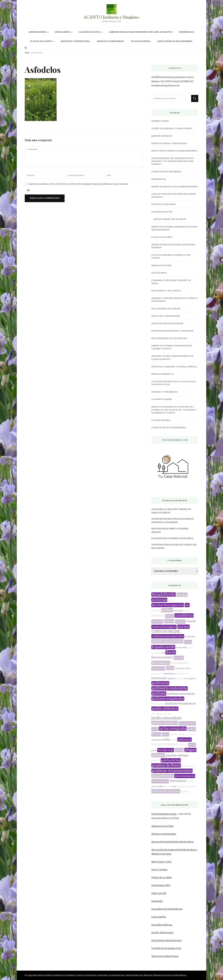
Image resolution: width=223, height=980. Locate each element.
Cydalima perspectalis (168, 636)
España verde (163, 647)
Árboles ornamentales (164, 834)
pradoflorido (162, 776)
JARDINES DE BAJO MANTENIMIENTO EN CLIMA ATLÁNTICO (141, 32)
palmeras (184, 740)
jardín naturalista (166, 718)
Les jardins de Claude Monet (167, 909)
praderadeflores (188, 766)
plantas (158, 755)
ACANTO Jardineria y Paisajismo (111, 17)
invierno (180, 679)
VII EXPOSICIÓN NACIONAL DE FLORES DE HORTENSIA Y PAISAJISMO (173, 521)
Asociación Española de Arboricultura (172, 842)
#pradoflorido (164, 594)
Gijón (170, 668)
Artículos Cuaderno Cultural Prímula (174, 367)
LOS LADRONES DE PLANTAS (166, 309)
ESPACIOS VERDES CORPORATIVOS (169, 143)
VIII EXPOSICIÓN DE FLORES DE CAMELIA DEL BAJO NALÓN (174, 546)
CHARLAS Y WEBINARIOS (110, 41)
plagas (190, 750)
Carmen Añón (157, 622)
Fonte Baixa (179, 658)
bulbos (167, 610)
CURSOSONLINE (166, 632)
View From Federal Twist (165, 956)
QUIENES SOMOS (37, 32)
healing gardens (182, 674)
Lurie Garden (159, 917)
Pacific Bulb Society (162, 933)
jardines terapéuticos (181, 703)
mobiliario (192, 729)
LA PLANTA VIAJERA (162, 399)
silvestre (167, 787)
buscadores (178, 611)
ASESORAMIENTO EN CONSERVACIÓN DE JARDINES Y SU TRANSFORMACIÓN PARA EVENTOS (173, 161)
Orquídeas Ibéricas (162, 925)
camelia (187, 611)
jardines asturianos (181, 694)
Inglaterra (172, 679)
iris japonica (191, 679)
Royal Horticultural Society (166, 940)
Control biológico (164, 627)
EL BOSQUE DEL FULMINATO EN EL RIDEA (172, 538)
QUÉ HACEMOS (62, 32)
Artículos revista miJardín (167, 324)
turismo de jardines (166, 791)
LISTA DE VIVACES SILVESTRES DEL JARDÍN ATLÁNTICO (174, 196)
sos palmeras (182, 787)
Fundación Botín (158, 668)
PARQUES (183, 745)
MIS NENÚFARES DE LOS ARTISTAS (169, 338)
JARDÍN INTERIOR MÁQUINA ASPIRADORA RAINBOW (173, 246)
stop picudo (193, 787)
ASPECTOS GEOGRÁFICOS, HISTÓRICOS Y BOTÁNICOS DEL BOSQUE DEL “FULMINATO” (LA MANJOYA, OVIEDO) (174, 410)
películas (192, 745)
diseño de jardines (167, 641)
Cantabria (169, 616)
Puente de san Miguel (160, 781)
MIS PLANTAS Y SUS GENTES (166, 291)
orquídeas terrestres (187, 734)
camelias (158, 616)
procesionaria (185, 776)
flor (163, 653)
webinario (185, 792)
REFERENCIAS (187, 32)
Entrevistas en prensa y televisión (172, 331)
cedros (169, 621)
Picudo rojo (166, 750)
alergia (182, 595)
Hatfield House (169, 674)
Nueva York (156, 734)
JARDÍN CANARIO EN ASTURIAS (170, 219)
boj (187, 605)
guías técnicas (157, 674)
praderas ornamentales (172, 771)
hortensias (159, 678)
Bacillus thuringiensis (168, 605)
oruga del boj (156, 740)
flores (171, 652)
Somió (174, 787)
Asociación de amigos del (166, 850)
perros (154, 750)
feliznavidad (156, 653)
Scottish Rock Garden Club (166, 948)
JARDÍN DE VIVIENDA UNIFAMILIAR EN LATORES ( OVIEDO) (172, 347)
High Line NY (159, 893)
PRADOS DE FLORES (161, 266)
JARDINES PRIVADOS (162, 136)
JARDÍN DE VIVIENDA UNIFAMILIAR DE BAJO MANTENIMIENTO (174, 228)
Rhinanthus (178, 781)
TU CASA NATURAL (141, 41)
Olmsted (166, 734)
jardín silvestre (165, 723)
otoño (166, 740)
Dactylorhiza (190, 637)
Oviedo (174, 740)
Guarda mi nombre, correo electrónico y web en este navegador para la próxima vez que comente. (78, 184)
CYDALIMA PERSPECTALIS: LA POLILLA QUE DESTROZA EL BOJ (174, 383)
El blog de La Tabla (161, 877)
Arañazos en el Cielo (162, 826)
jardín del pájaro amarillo (161, 714)
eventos (190, 648)
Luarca (155, 729)
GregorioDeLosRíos (183, 668)
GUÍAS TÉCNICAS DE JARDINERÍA (175, 41)
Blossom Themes (152, 975)
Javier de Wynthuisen (187, 723)
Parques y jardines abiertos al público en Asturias (175, 300)
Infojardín (157, 901)
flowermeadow (162, 657)
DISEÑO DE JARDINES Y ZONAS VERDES (172, 129)
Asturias (159, 600)
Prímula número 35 (162, 374)
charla (191, 621)
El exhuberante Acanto (164, 814)
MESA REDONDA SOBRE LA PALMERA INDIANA (170, 530)
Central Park (180, 622)
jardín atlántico (165, 709)
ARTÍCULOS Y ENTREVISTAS (75, 41)
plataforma (156, 761)
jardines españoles (168, 699)
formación (161, 663)
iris (185, 679)
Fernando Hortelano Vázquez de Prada (171, 282)
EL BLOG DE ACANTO (41, 41)
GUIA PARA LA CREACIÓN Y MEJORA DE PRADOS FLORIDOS (171, 511)
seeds (154, 787)
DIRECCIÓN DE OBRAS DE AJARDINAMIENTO (174, 151)
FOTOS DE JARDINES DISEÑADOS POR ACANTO (171, 257)
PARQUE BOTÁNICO (165, 744)
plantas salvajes (177, 755)
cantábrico (184, 615)
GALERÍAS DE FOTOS (90, 32)
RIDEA (190, 781)
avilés (170, 600)
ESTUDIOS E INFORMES (163, 204)
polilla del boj (171, 760)
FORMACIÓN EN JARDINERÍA (166, 172)
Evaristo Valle (181, 648)
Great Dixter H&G (161, 885)
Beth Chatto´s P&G (161, 862)
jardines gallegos (158, 704)
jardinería (160, 683)
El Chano (188, 642)
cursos (184, 627)
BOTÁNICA (156, 611)
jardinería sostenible (170, 688)
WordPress (181, 975)
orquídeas (174, 734)
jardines (159, 694)
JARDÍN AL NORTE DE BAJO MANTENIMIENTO (175, 187)
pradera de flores (166, 765)
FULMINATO (179, 663)
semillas (160, 787)
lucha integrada (173, 729)
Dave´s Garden (159, 870)
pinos (179, 750)
